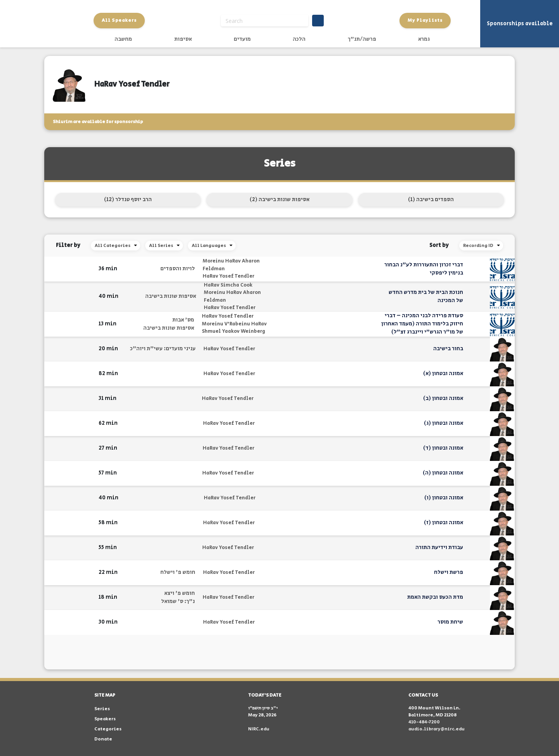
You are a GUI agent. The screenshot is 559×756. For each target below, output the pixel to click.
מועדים (242, 39)
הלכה (299, 39)
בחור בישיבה (448, 349)
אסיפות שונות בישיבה (171, 296)
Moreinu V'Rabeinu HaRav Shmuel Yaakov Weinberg (234, 328)
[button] (88, 269)
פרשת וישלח (449, 572)
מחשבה (123, 39)
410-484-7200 (424, 722)
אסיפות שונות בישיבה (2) (279, 200)
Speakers (105, 719)
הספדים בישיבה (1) (431, 200)
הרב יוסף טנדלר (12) (128, 200)
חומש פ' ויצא (180, 593)
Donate (103, 739)
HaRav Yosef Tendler (228, 276)
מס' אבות (183, 320)
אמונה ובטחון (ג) (444, 423)
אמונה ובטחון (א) (443, 374)
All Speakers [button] (119, 20)
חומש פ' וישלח (178, 572)
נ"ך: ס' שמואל (178, 601)
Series (102, 709)
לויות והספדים (178, 269)
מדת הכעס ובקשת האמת (435, 597)
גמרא (424, 39)
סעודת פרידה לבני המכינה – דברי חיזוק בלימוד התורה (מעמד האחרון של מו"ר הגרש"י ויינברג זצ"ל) (422, 324)
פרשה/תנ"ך (362, 39)
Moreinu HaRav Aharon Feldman (231, 265)
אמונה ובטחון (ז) (444, 523)
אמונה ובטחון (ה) (443, 473)
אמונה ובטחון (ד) (443, 448)
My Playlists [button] (425, 20)
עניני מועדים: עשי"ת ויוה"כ (163, 349)
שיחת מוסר (450, 622)
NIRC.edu (259, 729)
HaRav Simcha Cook (228, 285)
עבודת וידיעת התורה (439, 547)
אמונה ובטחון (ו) (444, 498)
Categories (108, 729)
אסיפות (183, 39)
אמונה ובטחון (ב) (443, 398)
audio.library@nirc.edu (437, 729)
